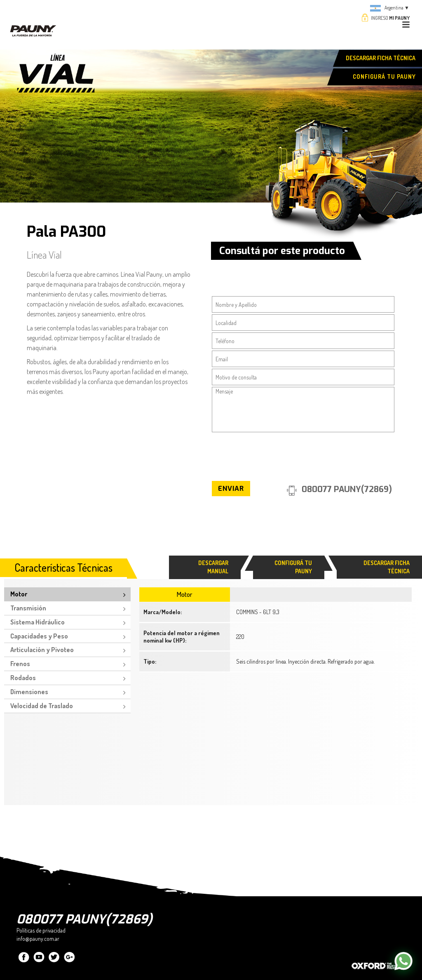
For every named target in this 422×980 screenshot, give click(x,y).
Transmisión (28, 608)
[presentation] (274, 454)
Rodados (23, 678)
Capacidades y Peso (39, 636)
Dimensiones (29, 692)
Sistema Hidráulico (38, 622)
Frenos (20, 664)
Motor (19, 594)
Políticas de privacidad (41, 930)
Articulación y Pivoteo (42, 650)
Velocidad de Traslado (42, 706)
